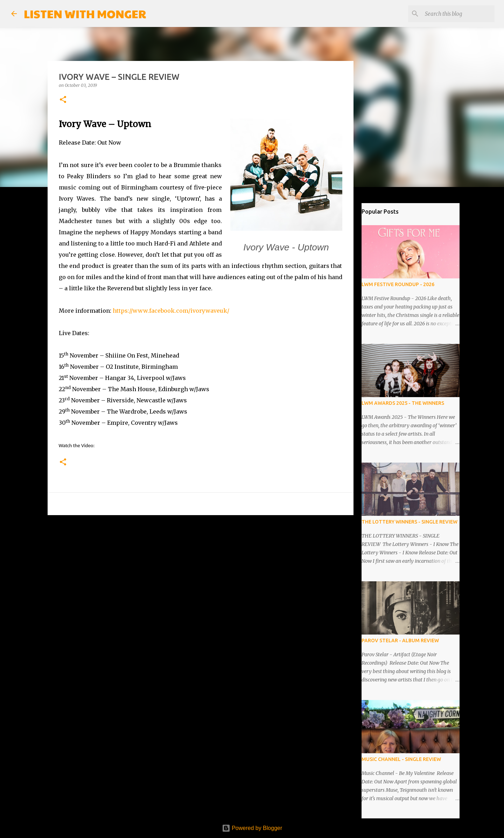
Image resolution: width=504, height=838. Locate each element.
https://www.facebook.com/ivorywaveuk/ (171, 311)
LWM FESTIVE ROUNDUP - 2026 (398, 284)
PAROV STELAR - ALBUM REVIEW (400, 640)
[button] (63, 100)
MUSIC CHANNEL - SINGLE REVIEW (401, 759)
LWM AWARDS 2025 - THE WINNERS (403, 403)
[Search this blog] (458, 14)
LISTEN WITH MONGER (85, 13)
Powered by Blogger (252, 828)
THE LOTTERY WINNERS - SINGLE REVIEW (409, 522)
